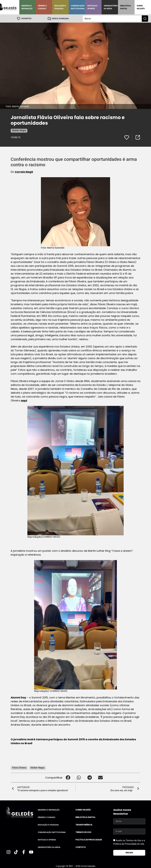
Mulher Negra (19, 130)
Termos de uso (83, 832)
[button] (68, 777)
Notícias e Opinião (92, 7)
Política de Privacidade (89, 840)
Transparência (84, 825)
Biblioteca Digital (125, 7)
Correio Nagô (24, 172)
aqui (24, 400)
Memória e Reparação (27, 7)
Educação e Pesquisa (60, 7)
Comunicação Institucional (78, 7)
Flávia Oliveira (19, 768)
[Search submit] (145, 18)
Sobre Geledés (141, 7)
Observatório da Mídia (111, 7)
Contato (81, 847)
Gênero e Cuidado (42, 7)
